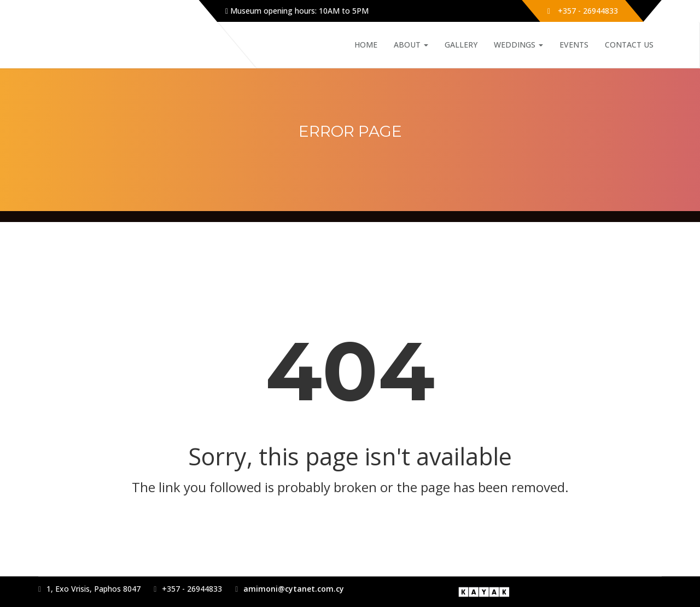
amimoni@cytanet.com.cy (294, 589)
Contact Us (629, 45)
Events (574, 45)
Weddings (518, 45)
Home (366, 45)
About (411, 45)
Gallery (461, 45)
